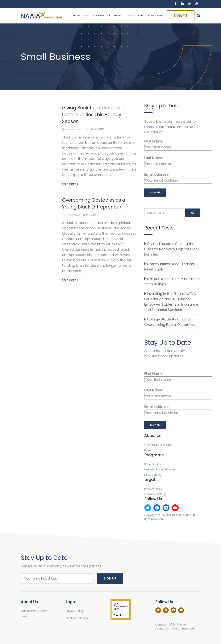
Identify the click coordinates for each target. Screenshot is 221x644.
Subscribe (155, 16)
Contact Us (135, 16)
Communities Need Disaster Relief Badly (169, 267)
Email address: (172, 178)
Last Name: (172, 161)
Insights (99, 129)
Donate (180, 16)
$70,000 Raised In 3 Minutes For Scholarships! (172, 281)
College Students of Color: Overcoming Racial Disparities (170, 322)
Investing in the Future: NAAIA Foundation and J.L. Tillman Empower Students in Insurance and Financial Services (171, 302)
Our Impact (101, 16)
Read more (69, 184)
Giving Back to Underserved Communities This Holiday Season (93, 115)
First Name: (172, 145)
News (118, 16)
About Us (80, 16)
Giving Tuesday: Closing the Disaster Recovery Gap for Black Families (172, 249)
